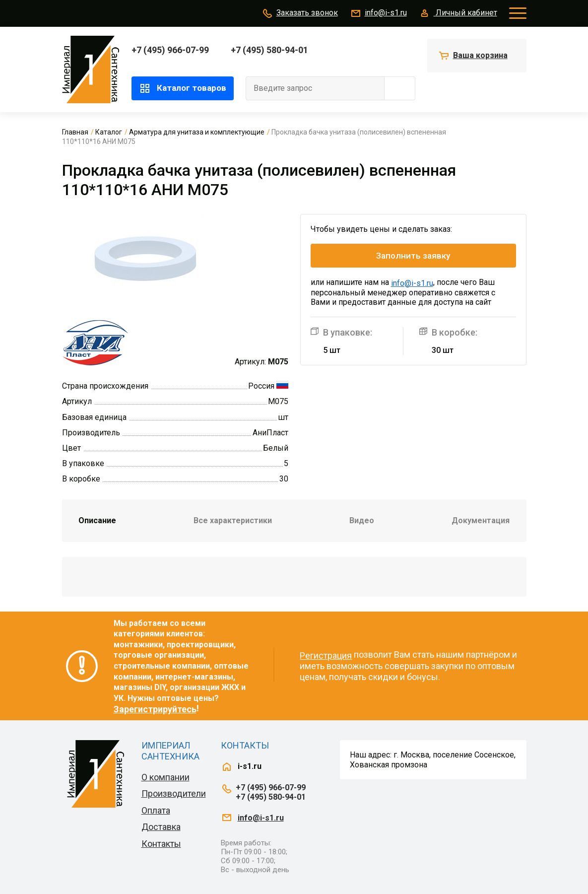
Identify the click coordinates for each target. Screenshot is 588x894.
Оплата (156, 810)
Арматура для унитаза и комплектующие (197, 132)
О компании (165, 777)
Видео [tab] (362, 520)
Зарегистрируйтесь (155, 709)
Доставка (161, 827)
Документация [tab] (481, 520)
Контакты (161, 844)
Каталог (109, 132)
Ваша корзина (480, 55)
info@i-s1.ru (378, 13)
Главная (75, 132)
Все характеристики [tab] (233, 520)
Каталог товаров (183, 88)
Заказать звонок (300, 13)
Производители (174, 793)
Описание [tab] (97, 520)
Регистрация (326, 655)
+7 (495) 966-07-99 (170, 50)
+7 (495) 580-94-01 (269, 50)
